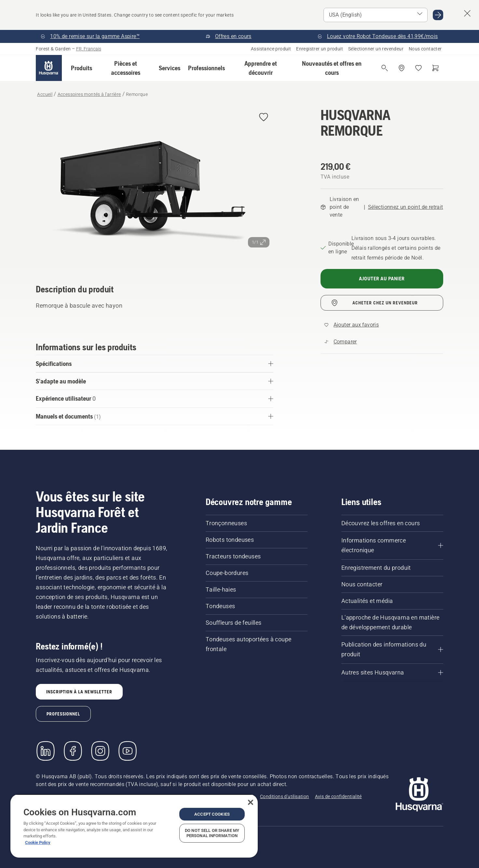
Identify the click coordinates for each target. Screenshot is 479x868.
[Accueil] (49, 68)
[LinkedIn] (46, 751)
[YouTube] (128, 751)
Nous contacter (425, 49)
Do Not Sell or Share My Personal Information (212, 833)
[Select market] (376, 15)
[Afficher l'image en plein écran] (155, 187)
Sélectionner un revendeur (376, 49)
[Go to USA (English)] (438, 15)
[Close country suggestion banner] (467, 13)
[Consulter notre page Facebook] (73, 751)
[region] (134, 826)
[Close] (251, 802)
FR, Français (89, 49)
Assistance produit (271, 49)
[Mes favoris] (418, 68)
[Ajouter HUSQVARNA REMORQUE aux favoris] (264, 118)
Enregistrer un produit (320, 49)
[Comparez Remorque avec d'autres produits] (341, 342)
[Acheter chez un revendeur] (402, 68)
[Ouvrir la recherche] (385, 68)
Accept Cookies (212, 814)
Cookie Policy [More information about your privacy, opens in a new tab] (38, 842)
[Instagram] (100, 751)
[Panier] (435, 68)
